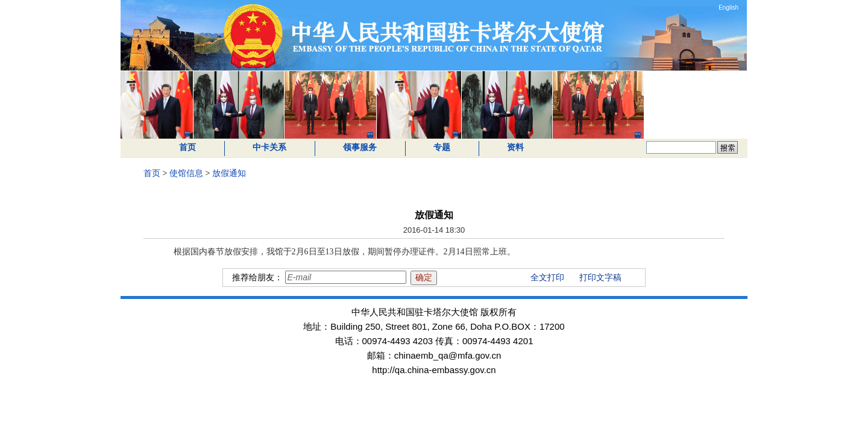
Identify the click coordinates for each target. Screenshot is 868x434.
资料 (515, 147)
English (728, 8)
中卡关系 (269, 147)
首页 (187, 147)
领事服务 (360, 147)
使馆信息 (186, 173)
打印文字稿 (600, 278)
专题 (442, 147)
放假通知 (229, 173)
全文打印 (547, 278)
